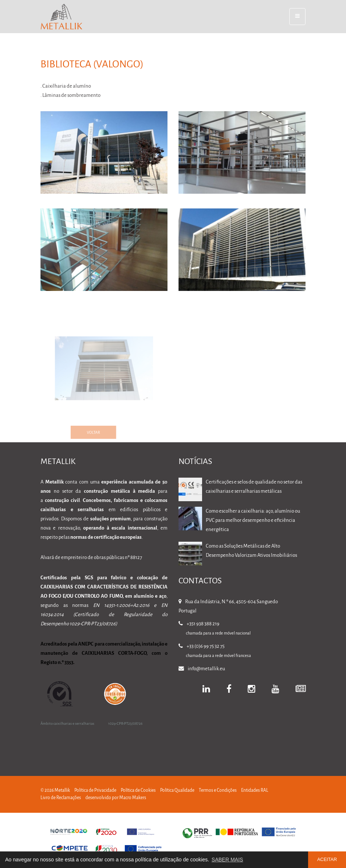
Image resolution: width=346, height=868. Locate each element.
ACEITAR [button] (327, 860)
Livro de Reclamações (61, 798)
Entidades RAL (255, 790)
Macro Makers (133, 798)
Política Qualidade (177, 790)
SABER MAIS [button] (227, 860)
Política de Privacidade (95, 790)
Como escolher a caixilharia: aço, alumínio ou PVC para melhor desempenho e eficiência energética (253, 521)
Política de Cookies (138, 790)
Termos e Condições (218, 790)
